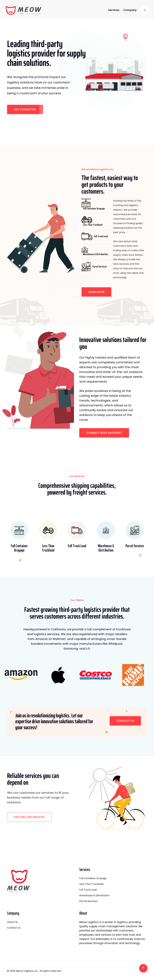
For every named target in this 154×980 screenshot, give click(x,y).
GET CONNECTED (25, 109)
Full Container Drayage (93, 878)
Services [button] (114, 10)
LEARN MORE (96, 292)
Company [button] (130, 10)
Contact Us (125, 721)
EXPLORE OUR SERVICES (29, 817)
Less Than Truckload (91, 884)
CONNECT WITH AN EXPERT (104, 433)
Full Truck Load (88, 890)
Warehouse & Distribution (94, 895)
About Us (12, 922)
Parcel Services (88, 901)
